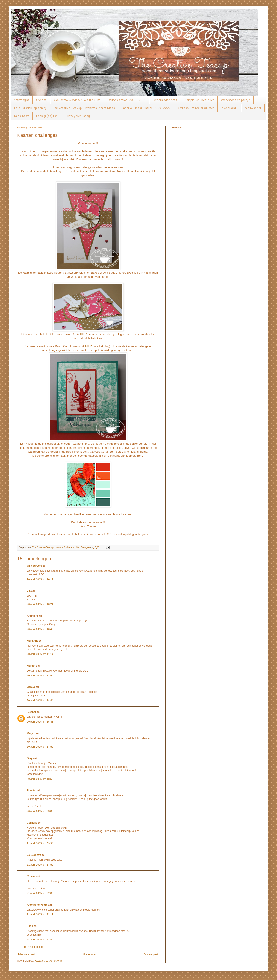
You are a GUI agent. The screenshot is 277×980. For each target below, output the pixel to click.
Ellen (30, 926)
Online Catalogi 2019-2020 (127, 100)
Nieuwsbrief (253, 108)
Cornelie (32, 823)
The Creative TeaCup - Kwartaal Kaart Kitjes (84, 108)
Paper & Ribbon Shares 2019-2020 (146, 108)
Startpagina (22, 100)
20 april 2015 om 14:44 (40, 701)
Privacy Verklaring (78, 116)
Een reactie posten (33, 947)
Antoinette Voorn (37, 905)
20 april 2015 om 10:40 (40, 629)
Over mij (42, 100)
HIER (84, 334)
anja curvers (34, 566)
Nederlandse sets (165, 100)
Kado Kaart (22, 116)
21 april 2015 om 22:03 (40, 893)
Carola (31, 687)
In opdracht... (229, 108)
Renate (31, 791)
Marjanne (33, 641)
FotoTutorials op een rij (30, 108)
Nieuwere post (27, 954)
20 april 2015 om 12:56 (40, 676)
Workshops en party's (236, 100)
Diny (30, 758)
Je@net (31, 712)
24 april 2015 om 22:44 (40, 940)
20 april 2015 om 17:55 (40, 747)
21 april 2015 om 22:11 (40, 914)
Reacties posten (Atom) (48, 961)
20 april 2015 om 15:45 (40, 722)
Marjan (31, 733)
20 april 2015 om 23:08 (40, 811)
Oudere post (151, 954)
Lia (29, 591)
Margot (31, 666)
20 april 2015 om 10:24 (40, 604)
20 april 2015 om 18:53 (40, 779)
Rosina (31, 876)
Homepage (89, 954)
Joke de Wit (34, 855)
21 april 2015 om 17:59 (40, 865)
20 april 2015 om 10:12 (40, 579)
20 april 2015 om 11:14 (40, 654)
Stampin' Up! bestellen (199, 100)
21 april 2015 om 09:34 (40, 843)
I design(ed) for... (47, 116)
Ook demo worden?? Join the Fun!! (77, 100)
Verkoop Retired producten (196, 108)
